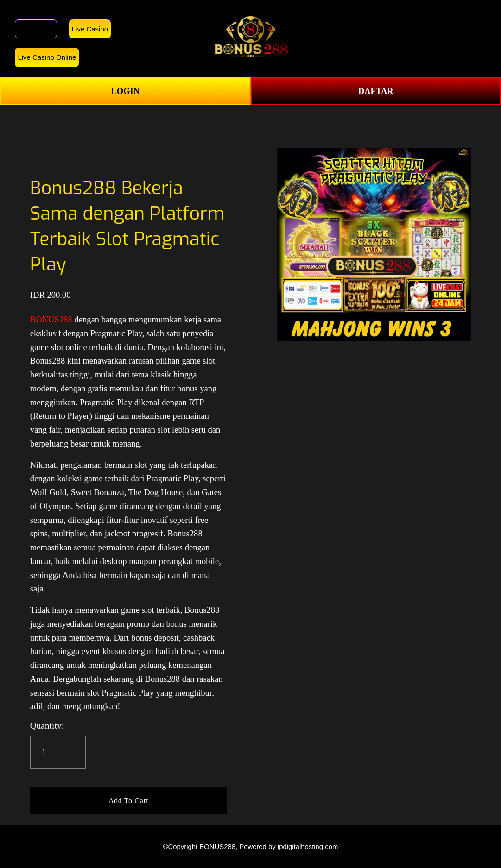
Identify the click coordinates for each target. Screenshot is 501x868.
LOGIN (125, 91)
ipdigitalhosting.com (308, 847)
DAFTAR (376, 91)
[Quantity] (58, 752)
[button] (129, 801)
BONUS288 (36, 29)
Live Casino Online (47, 57)
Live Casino (90, 29)
